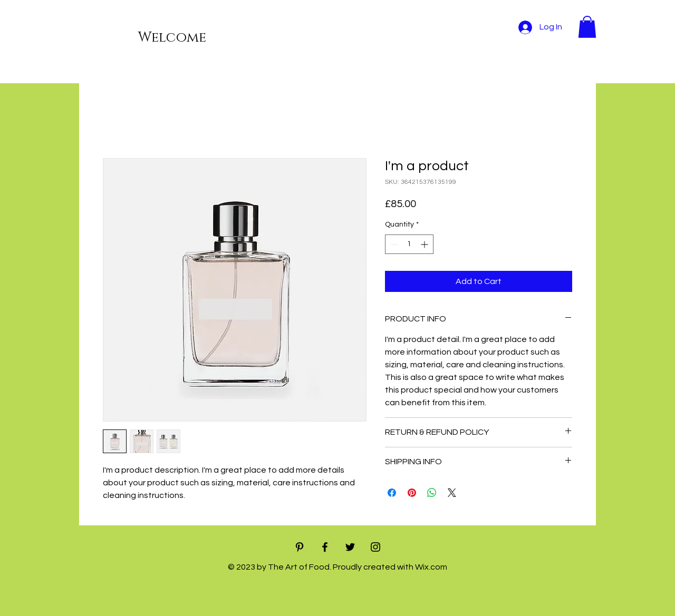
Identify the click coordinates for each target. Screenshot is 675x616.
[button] (587, 27)
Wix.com (431, 567)
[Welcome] (124, 38)
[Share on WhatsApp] (432, 493)
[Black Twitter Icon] (350, 547)
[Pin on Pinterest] (412, 493)
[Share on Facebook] (392, 493)
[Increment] (425, 244)
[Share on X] (452, 493)
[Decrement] (393, 244)
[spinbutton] (409, 244)
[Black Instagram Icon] (375, 547)
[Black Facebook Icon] (325, 547)
